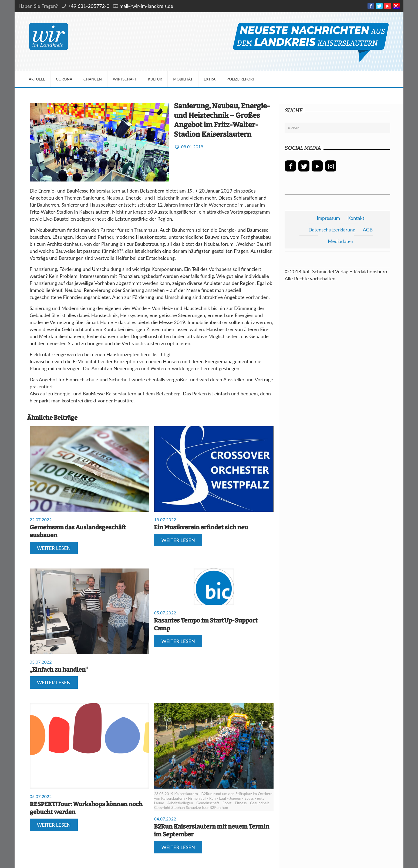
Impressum (328, 218)
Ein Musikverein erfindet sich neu (201, 527)
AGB (368, 230)
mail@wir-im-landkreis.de (146, 6)
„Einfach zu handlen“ (59, 670)
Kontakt (356, 218)
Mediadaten (341, 241)
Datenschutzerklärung (332, 230)
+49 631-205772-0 (89, 6)
